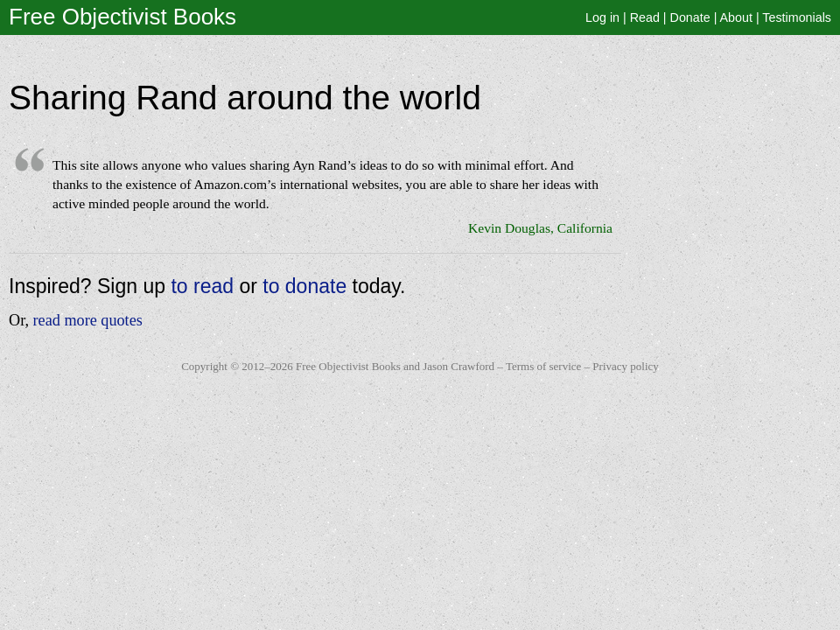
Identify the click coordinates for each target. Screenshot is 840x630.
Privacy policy (625, 366)
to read (202, 286)
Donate (690, 17)
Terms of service (543, 366)
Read (645, 17)
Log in (602, 17)
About (736, 17)
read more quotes (88, 320)
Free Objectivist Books (122, 17)
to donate (304, 286)
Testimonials (797, 17)
